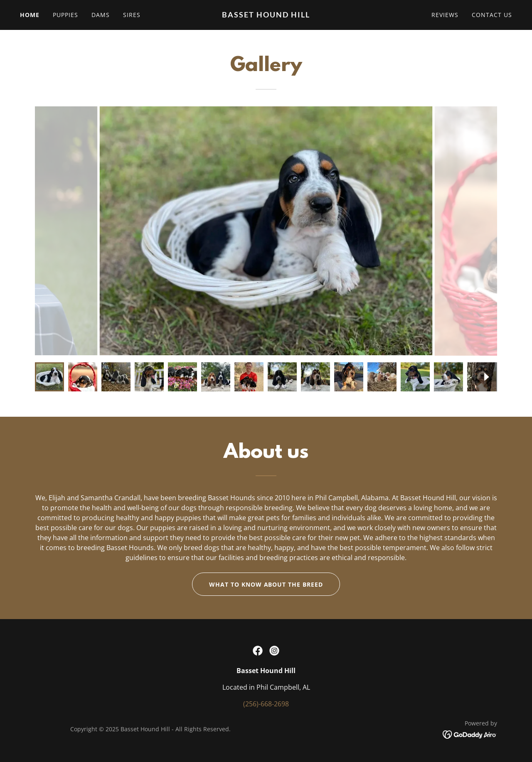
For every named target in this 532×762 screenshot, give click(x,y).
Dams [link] (101, 15)
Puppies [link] (65, 15)
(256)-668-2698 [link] (266, 704)
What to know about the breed (266, 584)
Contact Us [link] (492, 15)
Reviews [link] (445, 15)
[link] (266, 15)
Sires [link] (132, 15)
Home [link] (30, 15)
